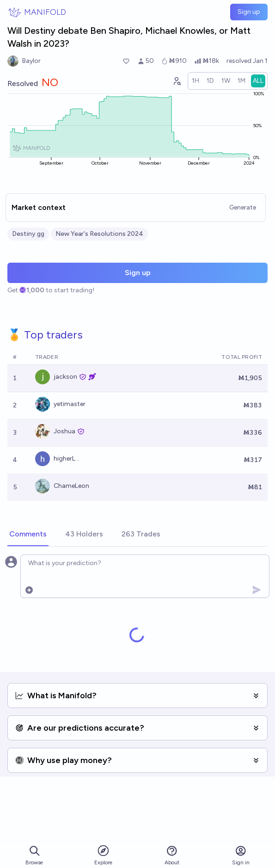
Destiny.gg (28, 234)
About (172, 855)
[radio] (196, 81)
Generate (243, 207)
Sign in (241, 855)
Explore (103, 855)
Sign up (249, 12)
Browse (34, 855)
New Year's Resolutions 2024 (99, 234)
